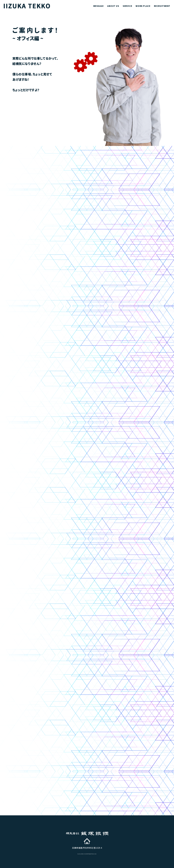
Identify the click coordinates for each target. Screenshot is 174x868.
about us (113, 6)
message (98, 6)
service (127, 6)
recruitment (162, 6)
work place (143, 6)
